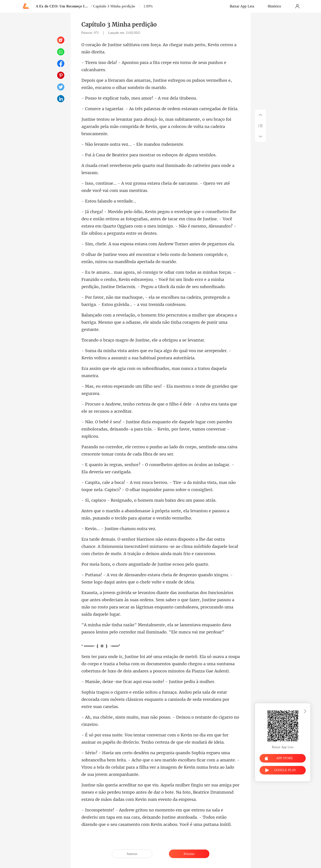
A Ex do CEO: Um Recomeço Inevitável (63, 6)
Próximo (189, 854)
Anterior (132, 854)
